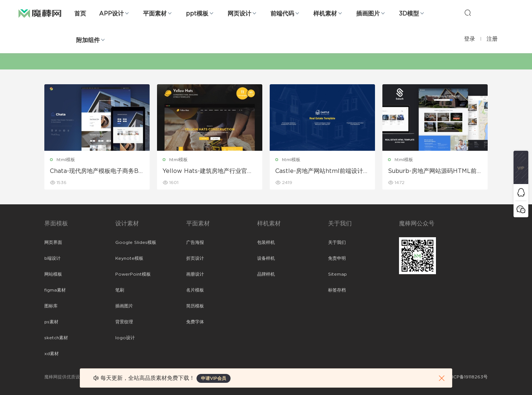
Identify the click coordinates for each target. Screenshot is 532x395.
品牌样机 (266, 274)
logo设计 (125, 338)
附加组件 (88, 40)
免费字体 (195, 322)
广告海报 (195, 242)
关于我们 (337, 242)
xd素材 (52, 354)
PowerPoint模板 (133, 274)
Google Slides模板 (136, 242)
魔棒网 (40, 13)
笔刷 (120, 290)
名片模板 (195, 290)
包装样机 (266, 242)
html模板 (66, 160)
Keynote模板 (129, 258)
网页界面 (53, 242)
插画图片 (368, 14)
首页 (80, 14)
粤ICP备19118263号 (468, 377)
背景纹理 (124, 322)
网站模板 (53, 274)
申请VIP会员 (214, 378)
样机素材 (325, 14)
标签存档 (337, 290)
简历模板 (195, 306)
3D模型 (409, 14)
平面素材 (155, 14)
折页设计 (195, 258)
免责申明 (337, 258)
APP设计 (111, 14)
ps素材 (51, 322)
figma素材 (55, 290)
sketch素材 (56, 338)
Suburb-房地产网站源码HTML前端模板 (432, 171)
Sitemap (337, 274)
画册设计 (195, 274)
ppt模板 (197, 14)
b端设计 (52, 258)
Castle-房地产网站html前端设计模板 (322, 171)
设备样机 (266, 258)
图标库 (51, 306)
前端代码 (282, 14)
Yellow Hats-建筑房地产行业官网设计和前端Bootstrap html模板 (208, 171)
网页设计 (239, 14)
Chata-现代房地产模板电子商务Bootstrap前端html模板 (96, 171)
